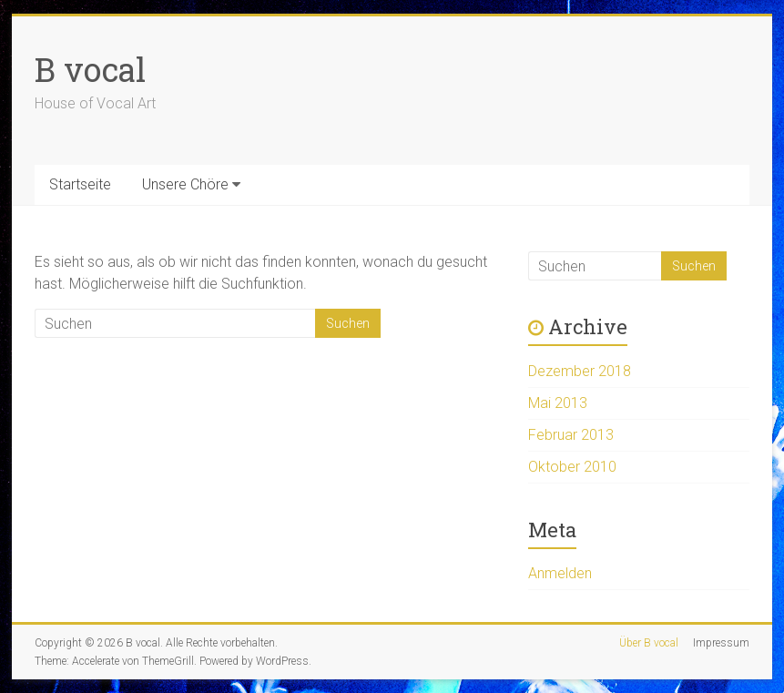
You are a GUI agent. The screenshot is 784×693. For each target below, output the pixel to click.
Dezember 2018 (580, 371)
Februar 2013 (571, 435)
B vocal (90, 69)
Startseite (80, 184)
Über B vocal (649, 643)
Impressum (721, 643)
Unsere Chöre (185, 184)
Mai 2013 (558, 403)
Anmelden (560, 573)
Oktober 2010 (572, 467)
